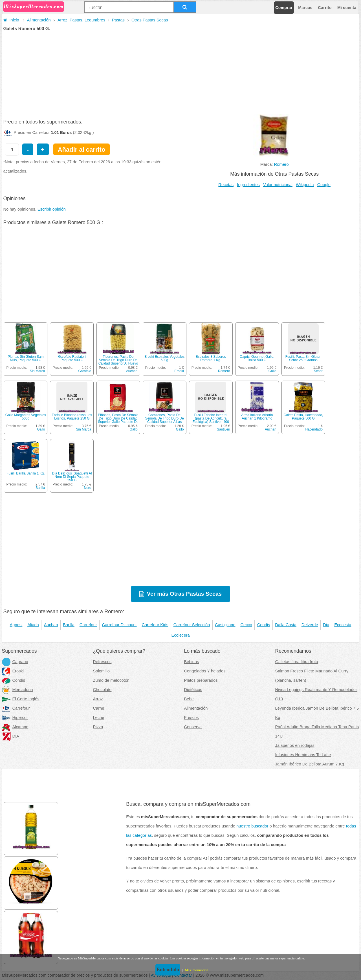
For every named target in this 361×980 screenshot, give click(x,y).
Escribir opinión (52, 209)
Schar (318, 371)
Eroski (179, 371)
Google (324, 185)
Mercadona (17, 690)
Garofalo (85, 371)
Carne (98, 708)
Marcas (305, 8)
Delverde (310, 625)
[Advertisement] (180, 73)
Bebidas (192, 662)
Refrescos (102, 662)
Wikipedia (305, 185)
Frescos (191, 718)
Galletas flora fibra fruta (297, 662)
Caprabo (15, 662)
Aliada (33, 625)
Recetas (226, 185)
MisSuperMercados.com (34, 7)
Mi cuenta (347, 8)
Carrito (325, 8)
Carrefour (88, 625)
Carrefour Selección (192, 625)
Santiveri (224, 429)
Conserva (193, 727)
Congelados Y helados (205, 671)
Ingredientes (248, 185)
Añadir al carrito (82, 150)
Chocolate (102, 690)
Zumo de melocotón (111, 680)
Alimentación (39, 20)
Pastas (118, 20)
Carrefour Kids (155, 625)
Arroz (98, 699)
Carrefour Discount (119, 625)
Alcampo (15, 727)
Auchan (132, 371)
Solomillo (101, 671)
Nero (87, 488)
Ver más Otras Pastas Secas (184, 594)
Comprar (284, 8)
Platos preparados (201, 680)
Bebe (189, 699)
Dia (326, 625)
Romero (281, 164)
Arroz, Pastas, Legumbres (81, 20)
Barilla (40, 488)
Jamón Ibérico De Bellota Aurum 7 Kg (310, 764)
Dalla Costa (286, 625)
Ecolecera (180, 635)
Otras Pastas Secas (150, 20)
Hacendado (314, 429)
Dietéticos (193, 690)
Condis (264, 625)
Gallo (272, 371)
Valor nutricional (278, 185)
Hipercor (15, 718)
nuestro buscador (252, 826)
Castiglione (225, 625)
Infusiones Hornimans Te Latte (303, 755)
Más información (197, 970)
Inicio (11, 20)
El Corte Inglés (20, 699)
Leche (98, 718)
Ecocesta (343, 625)
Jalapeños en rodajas (295, 745)
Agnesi (16, 625)
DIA (10, 736)
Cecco (246, 625)
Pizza (98, 727)
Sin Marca (37, 371)
